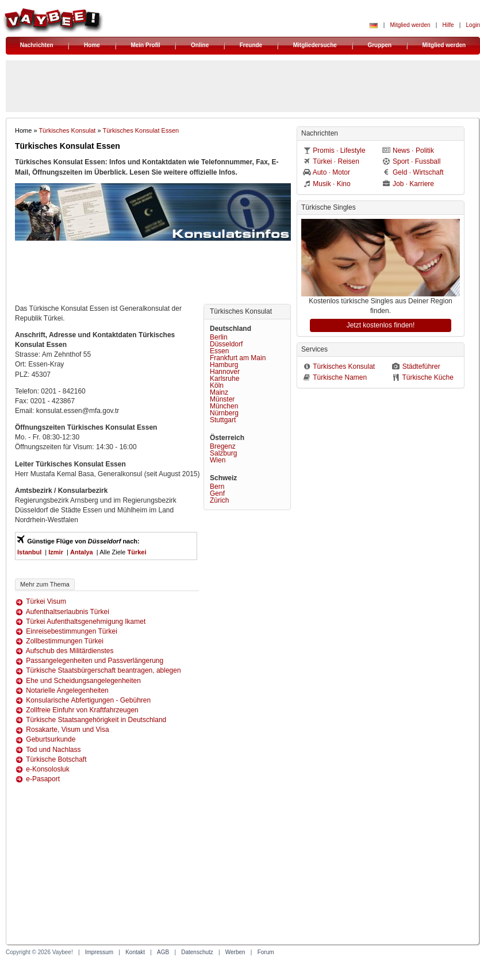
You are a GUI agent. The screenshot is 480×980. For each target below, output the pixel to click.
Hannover (225, 372)
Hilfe (448, 25)
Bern (217, 487)
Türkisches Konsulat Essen (141, 130)
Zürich (219, 500)
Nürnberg (224, 413)
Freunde (251, 45)
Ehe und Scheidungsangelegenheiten (83, 681)
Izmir (56, 552)
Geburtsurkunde (51, 739)
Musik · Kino (331, 184)
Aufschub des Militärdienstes (70, 651)
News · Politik (413, 151)
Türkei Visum (46, 601)
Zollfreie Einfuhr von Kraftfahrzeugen (82, 710)
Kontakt (135, 952)
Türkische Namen (340, 377)
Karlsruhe (224, 379)
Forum (266, 952)
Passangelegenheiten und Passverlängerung (95, 661)
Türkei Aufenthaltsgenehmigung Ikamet (86, 622)
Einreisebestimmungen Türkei (72, 631)
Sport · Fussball (416, 161)
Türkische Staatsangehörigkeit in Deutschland (96, 720)
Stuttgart (223, 420)
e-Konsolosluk (47, 769)
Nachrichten (37, 45)
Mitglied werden (410, 25)
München (224, 406)
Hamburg (224, 365)
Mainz (219, 392)
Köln (217, 385)
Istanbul (29, 552)
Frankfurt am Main (238, 358)
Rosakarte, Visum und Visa (67, 730)
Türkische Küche (427, 377)
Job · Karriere (413, 184)
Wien (218, 460)
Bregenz (223, 446)
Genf (217, 493)
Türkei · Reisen (336, 161)
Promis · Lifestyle (339, 151)
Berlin (219, 337)
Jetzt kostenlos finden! (381, 325)
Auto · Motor (331, 172)
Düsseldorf (226, 344)
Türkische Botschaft (56, 759)
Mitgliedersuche (315, 45)
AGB (163, 952)
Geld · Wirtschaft (418, 172)
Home (92, 45)
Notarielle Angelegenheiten (67, 690)
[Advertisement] (153, 275)
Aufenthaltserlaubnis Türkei (68, 612)
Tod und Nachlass (53, 750)
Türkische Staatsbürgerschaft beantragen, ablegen (103, 670)
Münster (222, 399)
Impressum (99, 952)
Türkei (137, 552)
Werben (235, 952)
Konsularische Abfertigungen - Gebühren (88, 700)
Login (473, 25)
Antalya (82, 552)
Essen (219, 351)
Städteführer (421, 366)
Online (200, 45)
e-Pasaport (43, 779)
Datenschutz (197, 952)
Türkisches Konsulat (67, 130)
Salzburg (223, 453)
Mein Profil (145, 45)
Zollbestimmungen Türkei (65, 641)
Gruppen (379, 45)
